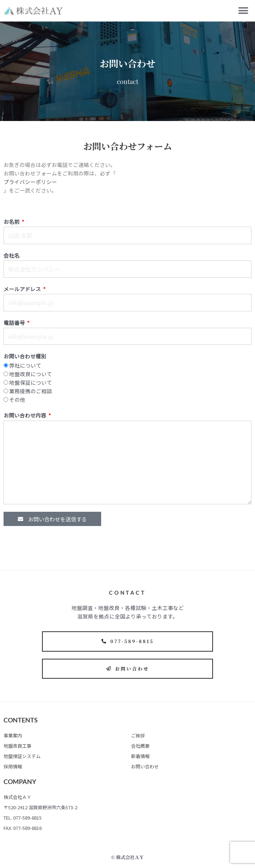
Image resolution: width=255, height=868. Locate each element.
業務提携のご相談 (31, 391)
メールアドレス (23, 289)
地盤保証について (31, 382)
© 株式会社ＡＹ (127, 857)
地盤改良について (31, 374)
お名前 (12, 222)
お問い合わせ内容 (25, 415)
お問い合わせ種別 (25, 356)
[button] (243, 11)
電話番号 (15, 323)
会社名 (12, 255)
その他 (17, 399)
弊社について (25, 365)
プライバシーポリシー (30, 182)
